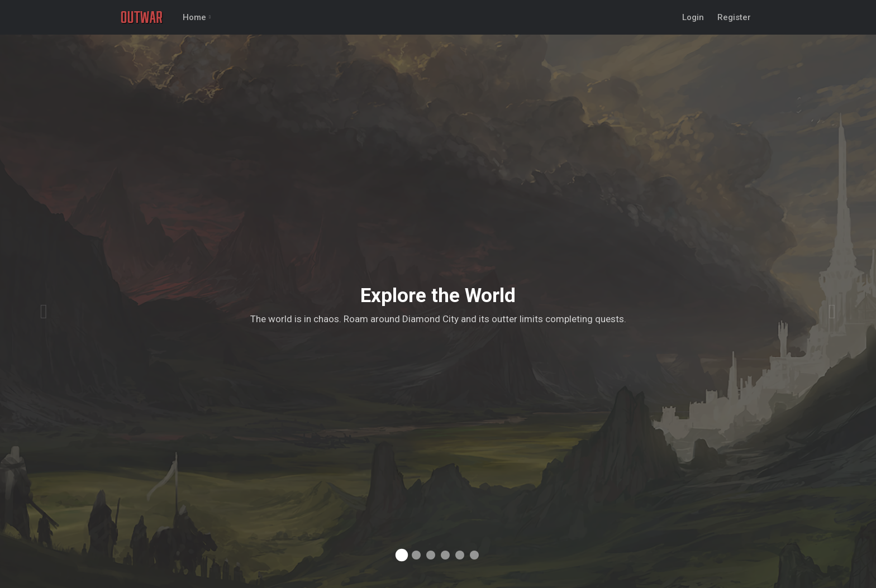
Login (693, 17)
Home (194, 17)
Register (734, 17)
